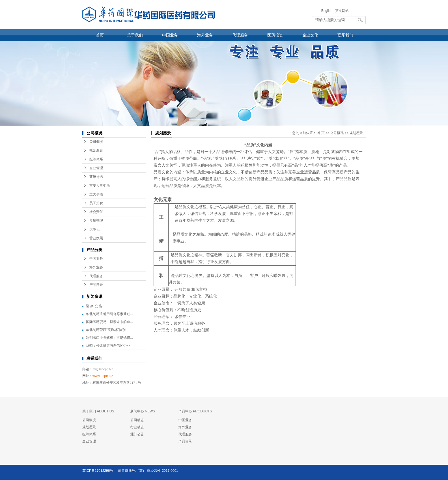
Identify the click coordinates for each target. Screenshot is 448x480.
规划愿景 (96, 150)
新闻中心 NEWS (143, 411)
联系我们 (345, 35)
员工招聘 (96, 203)
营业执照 (96, 238)
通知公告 (137, 434)
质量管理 (96, 221)
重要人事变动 (100, 186)
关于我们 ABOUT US (98, 411)
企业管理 (96, 168)
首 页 (321, 133)
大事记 (94, 229)
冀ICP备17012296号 (98, 471)
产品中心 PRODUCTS (195, 411)
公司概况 (96, 142)
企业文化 (310, 35)
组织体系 (96, 159)
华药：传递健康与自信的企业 (108, 346)
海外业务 (205, 35)
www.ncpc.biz (103, 376)
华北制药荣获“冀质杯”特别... (107, 330)
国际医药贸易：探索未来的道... (109, 322)
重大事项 (96, 194)
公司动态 (137, 420)
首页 (100, 35)
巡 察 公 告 (94, 306)
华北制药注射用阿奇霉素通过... (109, 314)
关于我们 (135, 35)
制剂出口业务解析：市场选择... (109, 338)
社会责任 (96, 212)
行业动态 (137, 427)
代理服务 (240, 35)
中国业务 (170, 35)
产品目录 (96, 285)
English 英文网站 (335, 11)
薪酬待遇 (96, 177)
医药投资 (275, 35)
